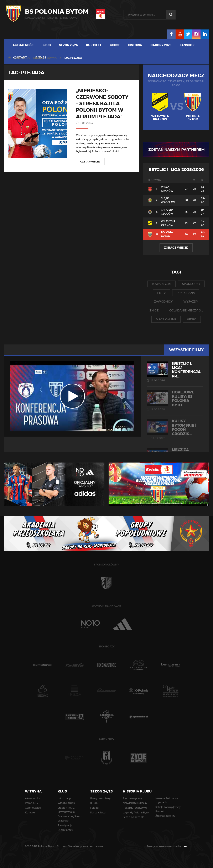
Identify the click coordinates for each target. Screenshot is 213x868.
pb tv (162, 293)
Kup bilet (94, 45)
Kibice (115, 45)
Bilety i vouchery (100, 798)
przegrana (186, 293)
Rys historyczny (132, 798)
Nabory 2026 (161, 45)
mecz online (166, 319)
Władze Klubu (66, 803)
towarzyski (162, 284)
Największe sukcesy (135, 803)
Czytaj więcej (90, 162)
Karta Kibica (98, 812)
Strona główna (45, 58)
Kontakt (30, 812)
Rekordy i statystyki (135, 808)
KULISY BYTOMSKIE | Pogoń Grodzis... (175, 429)
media (180, 846)
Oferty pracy (65, 830)
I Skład (94, 808)
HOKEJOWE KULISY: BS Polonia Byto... (175, 401)
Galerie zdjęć (33, 808)
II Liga (94, 803)
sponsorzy (191, 284)
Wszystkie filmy (186, 350)
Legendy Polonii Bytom (137, 812)
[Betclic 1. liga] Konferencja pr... (175, 372)
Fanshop (187, 45)
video (192, 319)
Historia (135, 45)
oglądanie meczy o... (186, 310)
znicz (154, 310)
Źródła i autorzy (165, 816)
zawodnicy (163, 302)
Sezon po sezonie (133, 817)
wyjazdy (191, 302)
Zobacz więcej (176, 248)
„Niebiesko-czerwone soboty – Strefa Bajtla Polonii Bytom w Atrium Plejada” (102, 104)
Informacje (64, 798)
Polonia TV (32, 803)
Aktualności (23, 45)
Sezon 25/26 (68, 45)
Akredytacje (65, 825)
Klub (47, 45)
